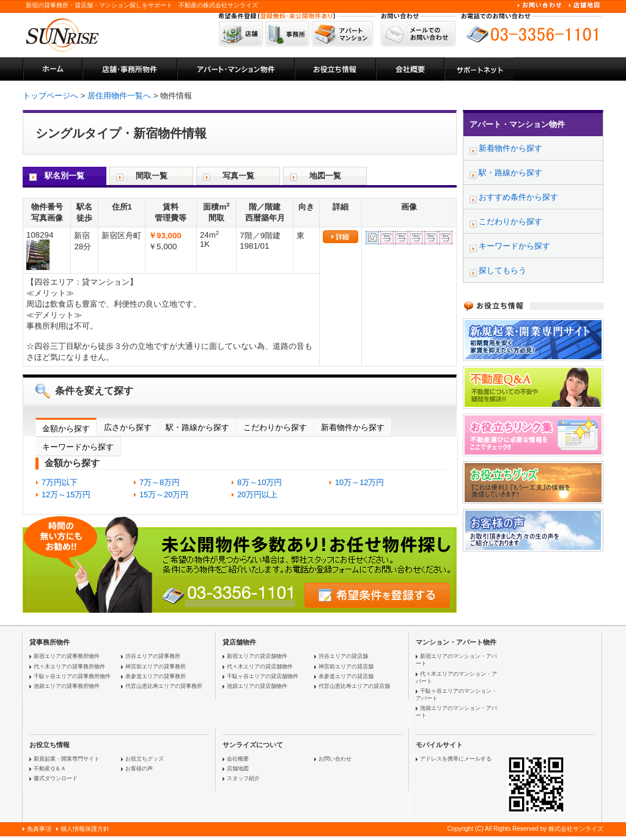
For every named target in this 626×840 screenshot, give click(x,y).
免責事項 (39, 829)
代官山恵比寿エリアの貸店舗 (354, 686)
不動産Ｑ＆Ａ (50, 769)
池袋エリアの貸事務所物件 (67, 686)
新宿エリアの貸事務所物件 (67, 656)
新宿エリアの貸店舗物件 (257, 656)
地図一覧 (325, 176)
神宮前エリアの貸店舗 (346, 667)
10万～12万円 (359, 482)
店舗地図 (238, 769)
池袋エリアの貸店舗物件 (257, 686)
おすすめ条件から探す (518, 197)
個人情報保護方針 (85, 829)
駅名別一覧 (64, 176)
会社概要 (238, 759)
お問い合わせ (335, 759)
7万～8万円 (160, 482)
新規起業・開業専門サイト (67, 759)
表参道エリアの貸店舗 (346, 676)
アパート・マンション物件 (517, 124)
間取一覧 (152, 176)
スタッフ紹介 (243, 778)
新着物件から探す (353, 427)
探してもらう (503, 270)
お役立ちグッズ (145, 759)
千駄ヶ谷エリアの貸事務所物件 (72, 676)
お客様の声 (139, 769)
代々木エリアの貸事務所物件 (69, 667)
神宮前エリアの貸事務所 (156, 667)
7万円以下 (60, 482)
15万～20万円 (164, 495)
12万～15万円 (66, 495)
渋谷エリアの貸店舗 (343, 656)
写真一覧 (238, 176)
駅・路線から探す (197, 427)
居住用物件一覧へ (119, 96)
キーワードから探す (78, 447)
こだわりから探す (275, 427)
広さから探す (128, 427)
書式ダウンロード (56, 778)
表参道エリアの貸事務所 (156, 676)
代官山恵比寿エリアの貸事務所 (164, 686)
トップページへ (50, 96)
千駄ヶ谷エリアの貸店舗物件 (263, 676)
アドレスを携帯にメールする (456, 759)
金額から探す (66, 429)
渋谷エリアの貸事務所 (153, 656)
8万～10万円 (260, 482)
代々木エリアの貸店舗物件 (260, 667)
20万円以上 (257, 495)
